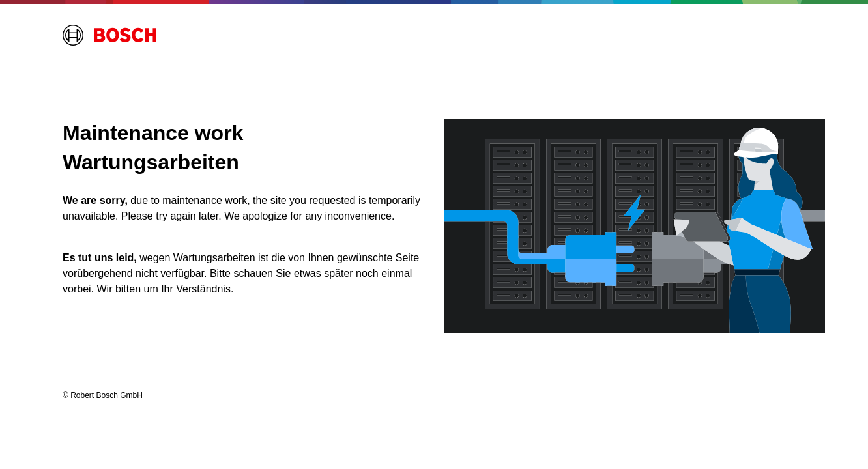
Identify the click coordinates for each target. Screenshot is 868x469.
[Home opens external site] (109, 35)
